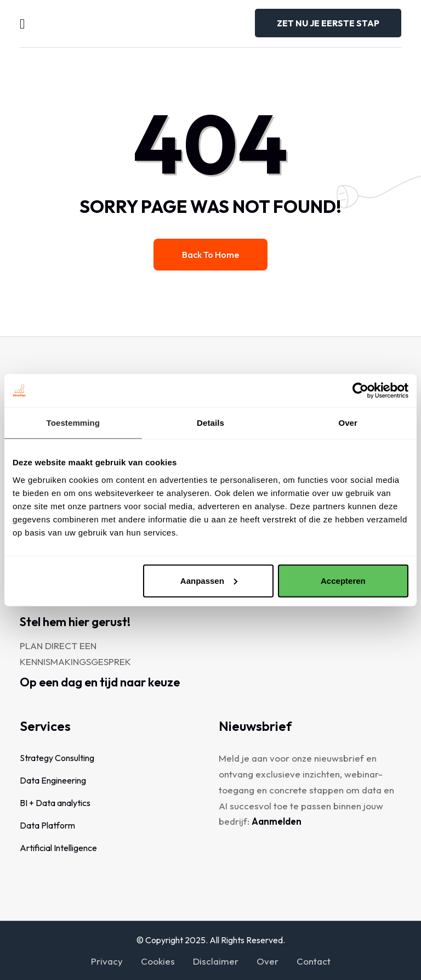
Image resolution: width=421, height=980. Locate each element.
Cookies (158, 961)
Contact (314, 961)
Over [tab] (348, 423)
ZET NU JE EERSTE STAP (328, 23)
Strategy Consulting (57, 758)
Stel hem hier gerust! (75, 622)
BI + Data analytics (55, 803)
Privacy (107, 961)
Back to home (210, 255)
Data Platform (47, 825)
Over (268, 961)
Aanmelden (277, 821)
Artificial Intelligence (58, 848)
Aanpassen (209, 580)
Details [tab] (210, 423)
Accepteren (343, 580)
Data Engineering (53, 780)
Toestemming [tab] (73, 423)
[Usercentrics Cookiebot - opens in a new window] (360, 391)
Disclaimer (216, 961)
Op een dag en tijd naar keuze (100, 682)
